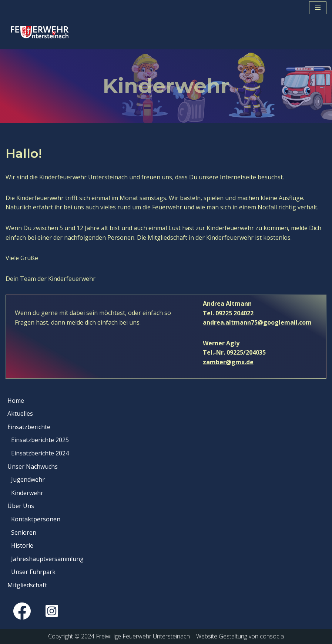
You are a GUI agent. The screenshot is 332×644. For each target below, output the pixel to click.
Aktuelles (20, 414)
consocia (272, 636)
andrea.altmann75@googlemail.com (257, 322)
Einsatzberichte (29, 427)
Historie (22, 545)
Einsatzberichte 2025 (40, 440)
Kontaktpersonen (36, 519)
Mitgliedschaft (27, 585)
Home (16, 401)
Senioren (24, 532)
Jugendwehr (28, 479)
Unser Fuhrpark (33, 572)
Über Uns (21, 506)
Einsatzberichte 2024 (40, 453)
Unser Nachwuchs (33, 467)
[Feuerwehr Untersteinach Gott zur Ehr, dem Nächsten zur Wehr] (41, 32)
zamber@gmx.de (228, 362)
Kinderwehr (27, 493)
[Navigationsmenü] (318, 8)
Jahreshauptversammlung (47, 559)
